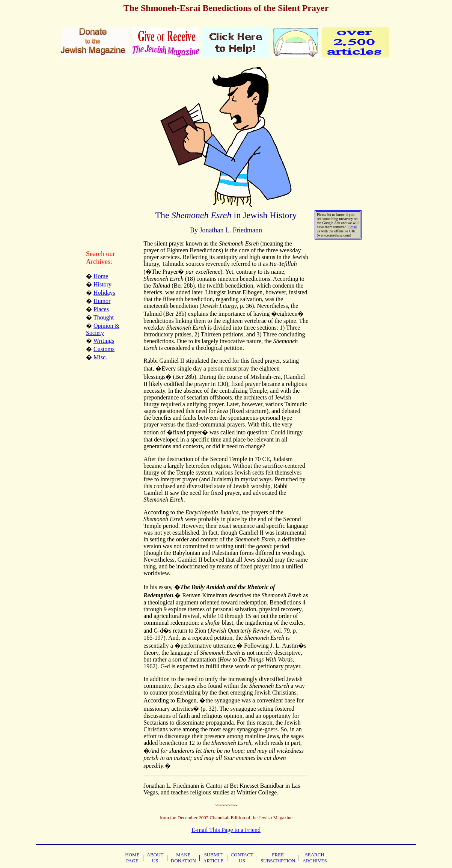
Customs (104, 349)
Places (101, 309)
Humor (102, 301)
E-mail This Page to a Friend (226, 830)
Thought (104, 317)
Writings (104, 341)
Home (101, 276)
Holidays (104, 293)
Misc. (100, 357)
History (102, 284)
